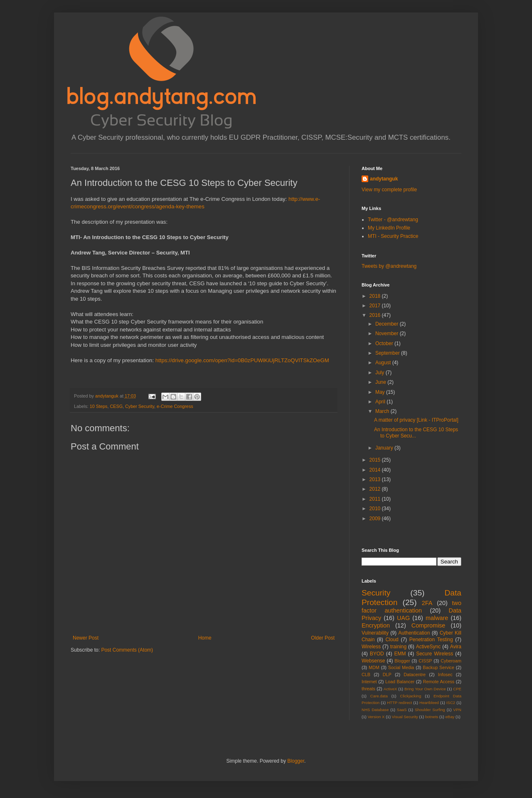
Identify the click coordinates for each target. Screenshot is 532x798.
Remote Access (439, 682)
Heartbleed (429, 703)
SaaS (402, 710)
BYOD (377, 654)
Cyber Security (140, 406)
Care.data (379, 696)
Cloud (392, 640)
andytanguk (384, 179)
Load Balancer (400, 682)
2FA (427, 603)
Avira (456, 647)
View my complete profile (389, 190)
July (381, 373)
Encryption (376, 625)
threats (368, 689)
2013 (376, 479)
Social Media (401, 667)
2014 (376, 470)
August (384, 363)
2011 (376, 499)
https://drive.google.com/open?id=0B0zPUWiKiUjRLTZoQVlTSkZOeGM (242, 360)
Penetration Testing (431, 640)
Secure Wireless (435, 654)
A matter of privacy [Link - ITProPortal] (416, 420)
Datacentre (415, 674)
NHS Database (375, 710)
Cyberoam (451, 661)
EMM (400, 654)
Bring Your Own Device (425, 689)
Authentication (414, 633)
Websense (373, 661)
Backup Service (438, 667)
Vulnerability (375, 633)
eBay (450, 717)
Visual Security (405, 717)
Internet (369, 682)
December (388, 324)
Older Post (323, 638)
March (383, 411)
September (388, 353)
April (381, 402)
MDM (374, 667)
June (381, 382)
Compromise (429, 625)
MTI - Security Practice (393, 236)
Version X (376, 717)
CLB (366, 674)
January (385, 448)
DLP (387, 674)
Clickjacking (411, 696)
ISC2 (451, 703)
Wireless (371, 647)
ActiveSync (428, 647)
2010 (376, 509)
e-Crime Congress (175, 406)
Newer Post (86, 638)
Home (205, 638)
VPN (457, 710)
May (381, 392)
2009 (376, 519)
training (398, 647)
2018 (376, 296)
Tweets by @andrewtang (389, 266)
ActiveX (390, 689)
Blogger (402, 661)
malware (437, 618)
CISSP (425, 661)
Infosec (445, 674)
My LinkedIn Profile (389, 228)
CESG (116, 406)
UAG (403, 618)
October (385, 343)
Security (376, 593)
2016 (376, 315)
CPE (457, 689)
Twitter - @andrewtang (393, 220)
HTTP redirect (399, 703)
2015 (376, 460)
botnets (432, 717)
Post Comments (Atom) (127, 650)
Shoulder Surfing (430, 710)
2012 (376, 489)
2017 (376, 306)
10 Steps (99, 406)
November (388, 334)
